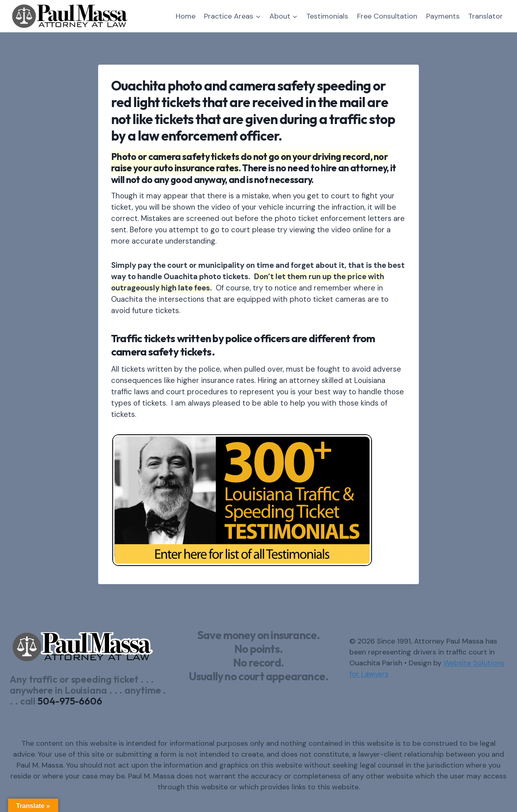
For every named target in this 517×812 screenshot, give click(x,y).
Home (186, 16)
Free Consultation (387, 16)
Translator (485, 16)
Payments (443, 16)
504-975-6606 (70, 701)
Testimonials (327, 16)
